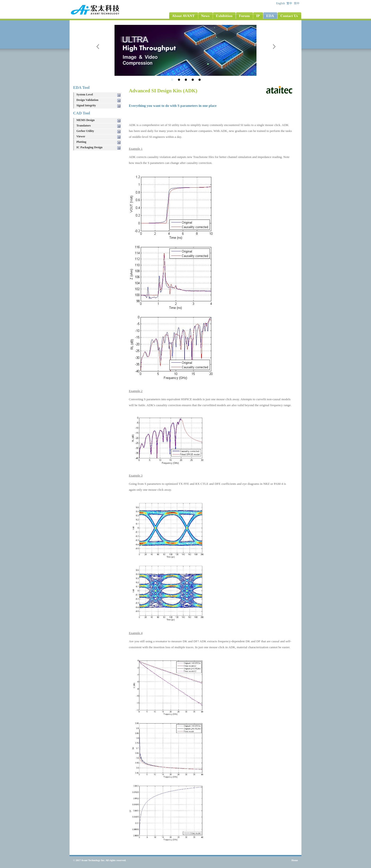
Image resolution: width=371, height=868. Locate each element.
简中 (297, 3)
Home (295, 860)
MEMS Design (86, 120)
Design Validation (87, 100)
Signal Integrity (86, 105)
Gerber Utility (85, 131)
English (281, 3)
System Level (85, 94)
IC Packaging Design (89, 147)
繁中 (290, 3)
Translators (84, 126)
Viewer (81, 136)
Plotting (81, 142)
